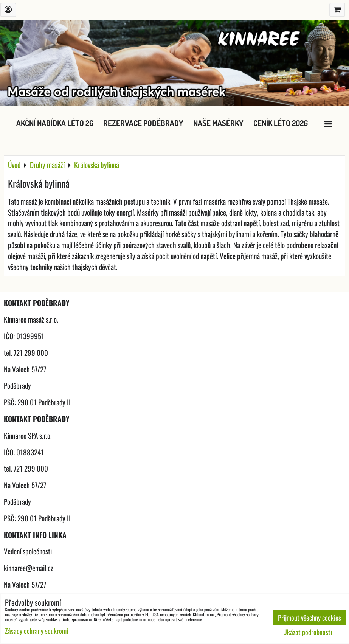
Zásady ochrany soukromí (36, 631)
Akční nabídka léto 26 (55, 123)
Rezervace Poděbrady (143, 123)
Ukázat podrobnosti (308, 632)
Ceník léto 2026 (281, 123)
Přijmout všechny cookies (309, 618)
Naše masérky (218, 123)
